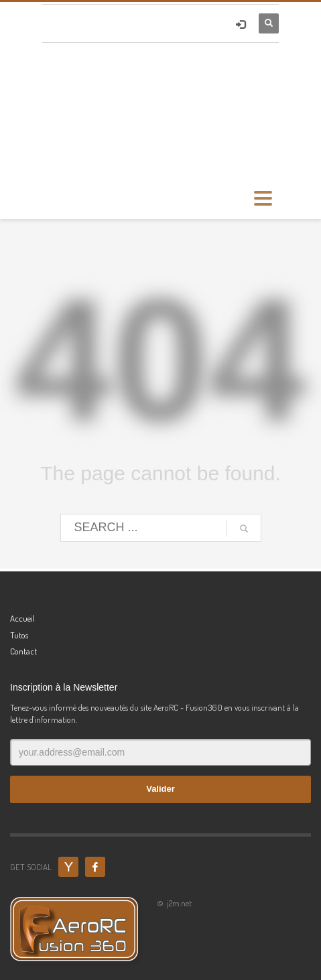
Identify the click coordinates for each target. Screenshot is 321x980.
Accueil (22, 618)
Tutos (19, 635)
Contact (23, 651)
